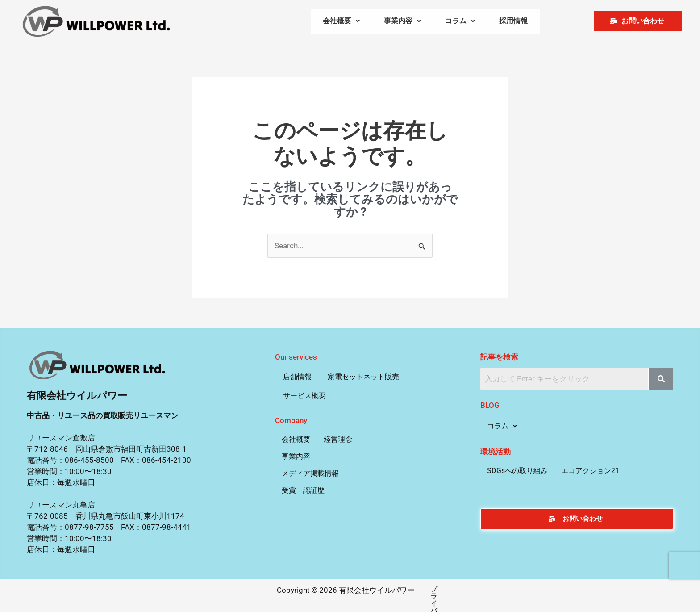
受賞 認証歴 (303, 488)
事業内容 (402, 20)
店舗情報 (297, 375)
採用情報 (513, 20)
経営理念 (338, 437)
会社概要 (341, 20)
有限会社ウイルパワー (77, 393)
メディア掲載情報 (310, 471)
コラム (460, 20)
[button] (341, 20)
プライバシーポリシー (424, 587)
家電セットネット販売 (363, 375)
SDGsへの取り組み (517, 468)
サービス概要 (304, 393)
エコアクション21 (590, 468)
